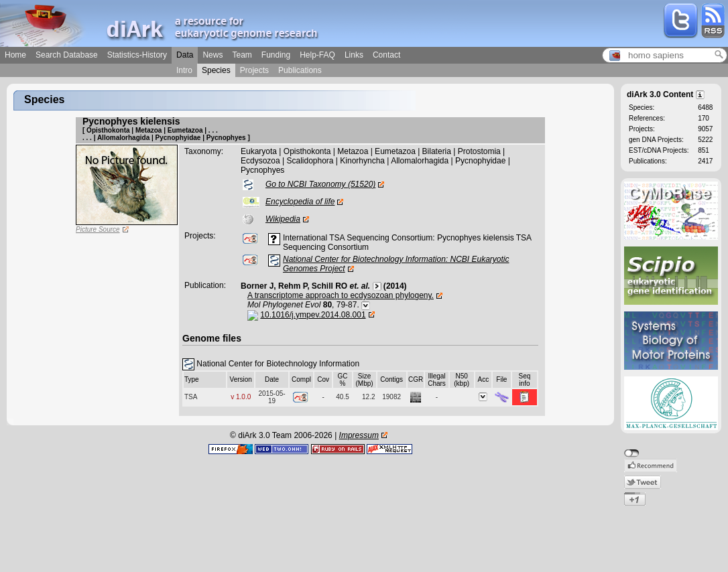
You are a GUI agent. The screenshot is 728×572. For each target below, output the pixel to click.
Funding (276, 55)
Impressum (359, 435)
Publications (300, 70)
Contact (386, 55)
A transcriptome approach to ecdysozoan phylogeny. (341, 295)
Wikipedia (283, 219)
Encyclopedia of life (300, 202)
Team (242, 55)
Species (216, 70)
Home (15, 55)
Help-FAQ (317, 55)
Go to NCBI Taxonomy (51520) (320, 184)
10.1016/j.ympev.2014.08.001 (313, 315)
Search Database (67, 55)
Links (354, 55)
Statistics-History (137, 55)
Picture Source (98, 229)
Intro (184, 70)
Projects (254, 70)
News (213, 55)
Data (185, 55)
